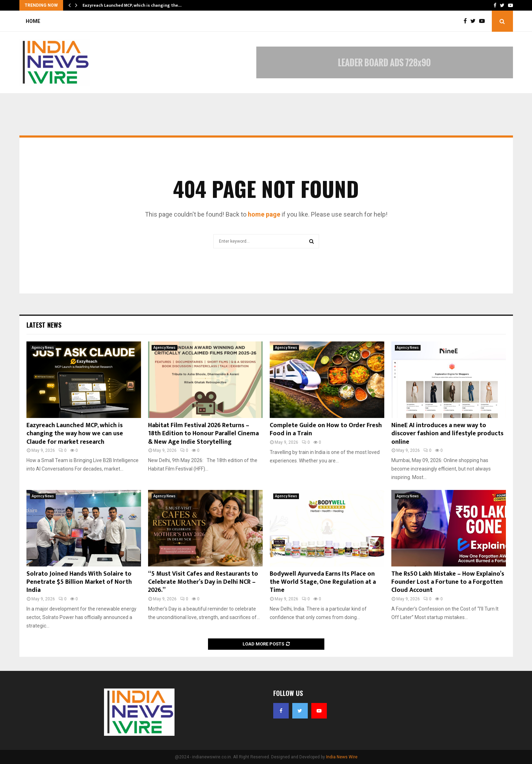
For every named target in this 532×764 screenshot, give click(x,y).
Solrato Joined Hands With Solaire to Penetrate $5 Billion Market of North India (79, 582)
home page (264, 214)
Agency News (43, 348)
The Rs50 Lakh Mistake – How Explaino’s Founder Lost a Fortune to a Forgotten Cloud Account (448, 582)
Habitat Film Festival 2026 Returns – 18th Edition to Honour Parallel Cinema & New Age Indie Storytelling (203, 434)
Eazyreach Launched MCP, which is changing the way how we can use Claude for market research (75, 434)
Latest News (44, 325)
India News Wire (342, 757)
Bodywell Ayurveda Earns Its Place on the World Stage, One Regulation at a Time (323, 582)
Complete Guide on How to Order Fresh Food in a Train (326, 429)
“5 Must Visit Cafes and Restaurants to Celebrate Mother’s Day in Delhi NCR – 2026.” (203, 582)
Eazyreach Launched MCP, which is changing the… (132, 5)
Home (33, 21)
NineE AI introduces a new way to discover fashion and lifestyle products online (447, 434)
